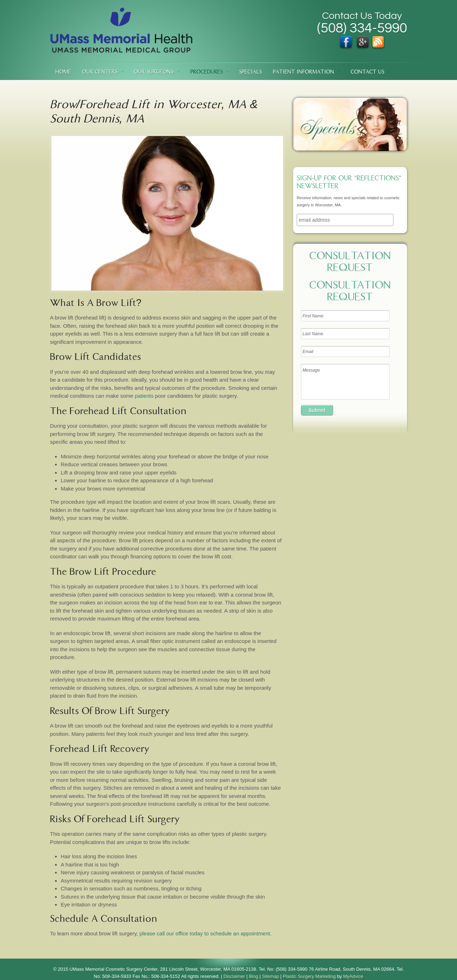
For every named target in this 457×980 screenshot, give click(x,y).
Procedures (207, 72)
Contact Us (367, 72)
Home (63, 72)
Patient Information (303, 72)
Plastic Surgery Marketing (309, 976)
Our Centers (100, 72)
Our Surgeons (154, 72)
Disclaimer (234, 976)
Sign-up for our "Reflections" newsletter (349, 183)
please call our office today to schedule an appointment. (206, 933)
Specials (250, 72)
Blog (253, 976)
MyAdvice (353, 976)
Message (345, 382)
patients (144, 396)
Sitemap (271, 976)
